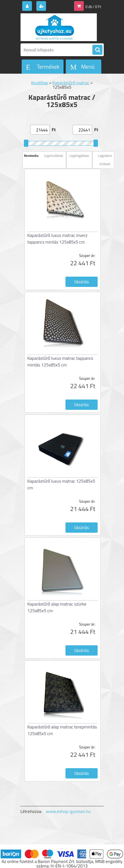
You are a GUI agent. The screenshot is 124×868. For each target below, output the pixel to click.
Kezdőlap (40, 83)
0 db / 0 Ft (93, 7)
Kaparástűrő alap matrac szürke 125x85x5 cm (57, 607)
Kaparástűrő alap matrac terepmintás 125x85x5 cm (62, 730)
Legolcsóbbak (54, 156)
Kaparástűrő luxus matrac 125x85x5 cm (61, 484)
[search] (97, 50)
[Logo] (59, 27)
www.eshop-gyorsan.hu (68, 811)
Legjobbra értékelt (105, 160)
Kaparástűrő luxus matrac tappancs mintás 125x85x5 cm (60, 361)
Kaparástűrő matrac (71, 83)
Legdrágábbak (79, 156)
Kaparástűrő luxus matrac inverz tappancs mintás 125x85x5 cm (57, 239)
